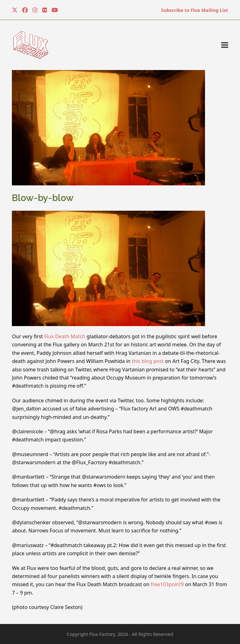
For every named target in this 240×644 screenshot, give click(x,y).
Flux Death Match (65, 336)
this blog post (148, 361)
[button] (225, 45)
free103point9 (167, 584)
